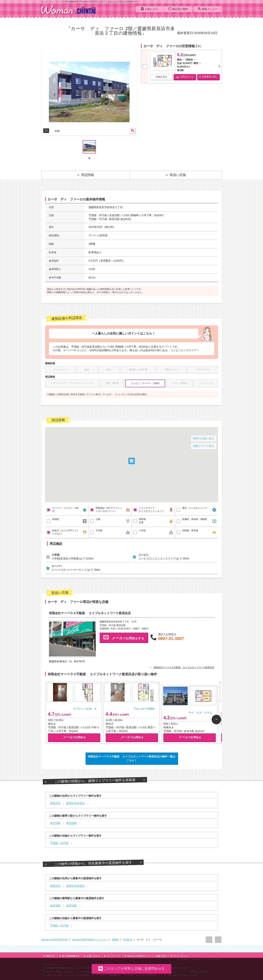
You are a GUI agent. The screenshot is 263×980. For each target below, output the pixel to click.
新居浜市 (128, 940)
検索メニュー (208, 9)
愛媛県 (116, 940)
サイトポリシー (180, 956)
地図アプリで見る (204, 446)
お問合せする (185, 77)
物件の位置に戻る (204, 438)
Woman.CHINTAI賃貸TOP (55, 940)
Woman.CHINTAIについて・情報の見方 (146, 956)
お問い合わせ (92, 956)
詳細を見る (161, 77)
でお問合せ (74, 737)
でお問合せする (124, 637)
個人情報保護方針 (69, 956)
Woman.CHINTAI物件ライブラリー (90, 940)
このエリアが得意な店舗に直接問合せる (131, 968)
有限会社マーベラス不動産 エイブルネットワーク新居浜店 (184, 667)
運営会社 (49, 956)
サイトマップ (112, 956)
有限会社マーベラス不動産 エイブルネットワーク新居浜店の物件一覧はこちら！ (132, 758)
